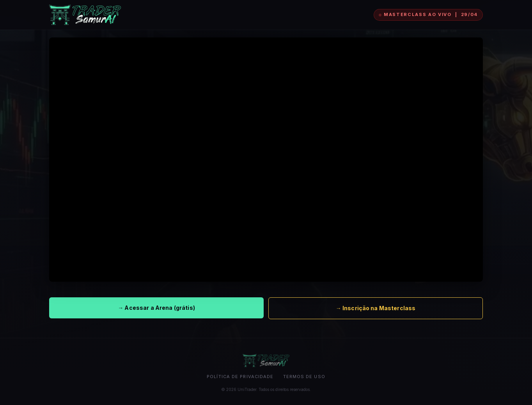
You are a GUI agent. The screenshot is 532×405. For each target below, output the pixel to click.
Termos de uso (304, 377)
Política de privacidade (240, 377)
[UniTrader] (85, 15)
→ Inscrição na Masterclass (376, 308)
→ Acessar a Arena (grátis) (156, 308)
